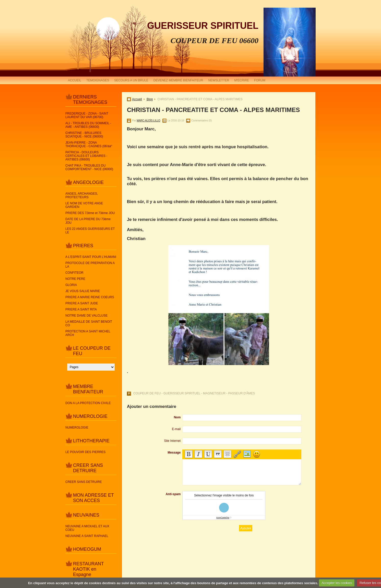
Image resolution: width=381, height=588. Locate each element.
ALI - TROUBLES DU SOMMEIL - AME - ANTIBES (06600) (88, 125)
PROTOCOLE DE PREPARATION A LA (90, 265)
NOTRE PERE (75, 279)
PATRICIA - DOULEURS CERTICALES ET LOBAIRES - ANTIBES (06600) (86, 156)
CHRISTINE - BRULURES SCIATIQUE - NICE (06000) (84, 135)
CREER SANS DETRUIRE (88, 468)
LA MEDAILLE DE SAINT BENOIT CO (89, 323)
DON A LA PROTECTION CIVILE (88, 403)
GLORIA (71, 285)
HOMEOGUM (87, 549)
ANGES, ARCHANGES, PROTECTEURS (82, 195)
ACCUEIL (75, 80)
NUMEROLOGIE (90, 416)
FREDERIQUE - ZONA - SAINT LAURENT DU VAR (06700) (87, 115)
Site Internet (172, 441)
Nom (177, 417)
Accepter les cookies (337, 583)
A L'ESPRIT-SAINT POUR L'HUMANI (91, 257)
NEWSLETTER (219, 80)
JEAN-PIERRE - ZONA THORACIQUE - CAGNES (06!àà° (89, 144)
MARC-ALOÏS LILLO (148, 121)
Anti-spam (173, 494)
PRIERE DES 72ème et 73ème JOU (90, 213)
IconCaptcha (223, 518)
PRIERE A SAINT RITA (81, 309)
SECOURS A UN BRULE (131, 80)
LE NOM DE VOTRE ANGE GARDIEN (84, 205)
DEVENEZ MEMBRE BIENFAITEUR (178, 80)
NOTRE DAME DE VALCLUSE (86, 316)
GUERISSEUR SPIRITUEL (203, 26)
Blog (150, 99)
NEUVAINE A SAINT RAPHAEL (87, 536)
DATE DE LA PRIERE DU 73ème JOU (88, 221)
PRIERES (83, 246)
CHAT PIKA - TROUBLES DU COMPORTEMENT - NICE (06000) (89, 167)
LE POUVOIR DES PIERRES (85, 452)
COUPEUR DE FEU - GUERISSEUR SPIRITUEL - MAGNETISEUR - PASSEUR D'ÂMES (194, 393)
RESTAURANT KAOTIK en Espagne (88, 569)
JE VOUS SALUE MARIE (83, 291)
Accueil (137, 99)
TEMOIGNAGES (98, 80)
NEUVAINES (86, 515)
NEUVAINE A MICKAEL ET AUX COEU (87, 528)
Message (174, 453)
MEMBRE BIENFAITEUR (88, 389)
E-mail (176, 429)
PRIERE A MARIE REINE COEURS (90, 297)
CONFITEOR (74, 273)
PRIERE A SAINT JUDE (82, 303)
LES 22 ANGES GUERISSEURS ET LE (90, 231)
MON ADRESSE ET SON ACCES (93, 498)
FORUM (260, 80)
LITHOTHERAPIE (91, 441)
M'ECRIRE (242, 80)
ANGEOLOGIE (88, 182)
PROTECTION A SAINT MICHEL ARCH (88, 333)
